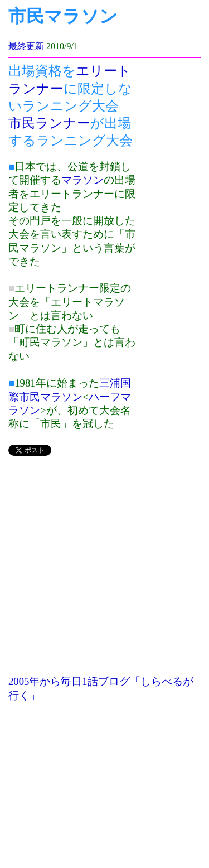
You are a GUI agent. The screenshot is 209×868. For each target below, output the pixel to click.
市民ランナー (49, 123)
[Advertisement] (104, 570)
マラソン (82, 180)
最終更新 (26, 46)
